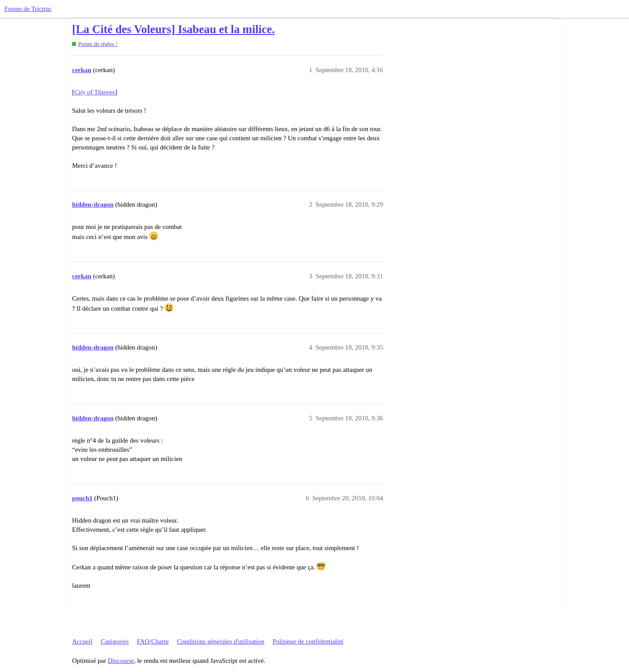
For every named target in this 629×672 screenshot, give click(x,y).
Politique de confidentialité (308, 641)
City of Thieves (95, 92)
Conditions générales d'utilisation (221, 641)
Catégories (114, 641)
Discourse (121, 661)
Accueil (82, 641)
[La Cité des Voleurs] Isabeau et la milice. (173, 29)
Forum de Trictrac (28, 9)
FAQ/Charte (153, 641)
